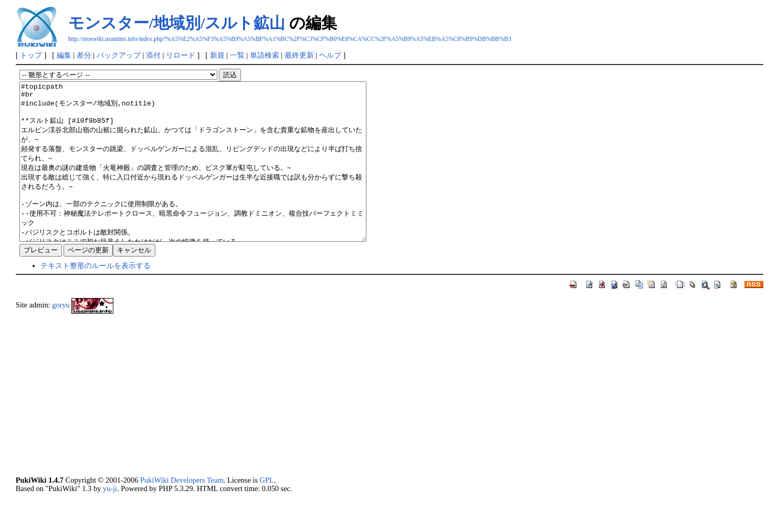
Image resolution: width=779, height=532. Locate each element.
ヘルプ (330, 55)
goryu (61, 336)
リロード (181, 55)
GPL (267, 512)
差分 (84, 55)
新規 (217, 55)
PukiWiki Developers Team (182, 512)
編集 (64, 55)
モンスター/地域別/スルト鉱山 (177, 23)
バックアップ (119, 55)
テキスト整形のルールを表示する (96, 297)
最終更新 (299, 55)
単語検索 (265, 55)
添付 (153, 55)
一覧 (237, 55)
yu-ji (110, 520)
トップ (31, 55)
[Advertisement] (331, 426)
